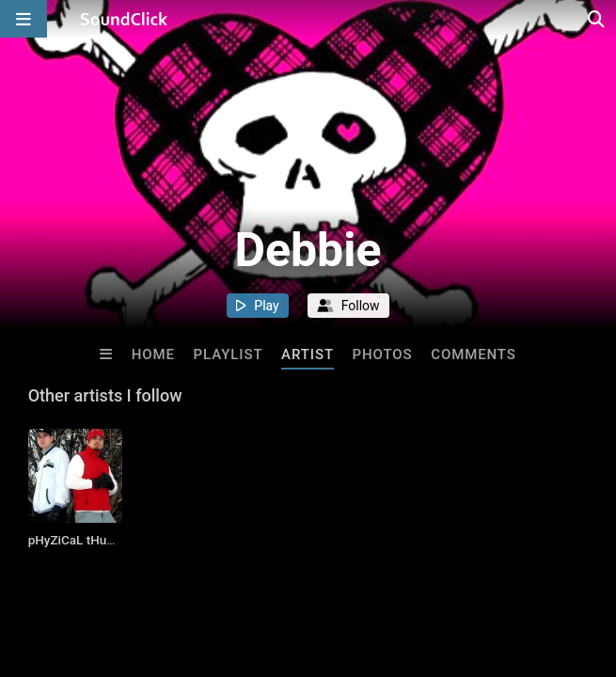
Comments (474, 354)
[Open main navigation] (24, 19)
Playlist (229, 354)
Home (153, 354)
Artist (308, 354)
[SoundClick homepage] (124, 19)
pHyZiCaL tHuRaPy (82, 540)
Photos (383, 354)
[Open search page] (597, 19)
